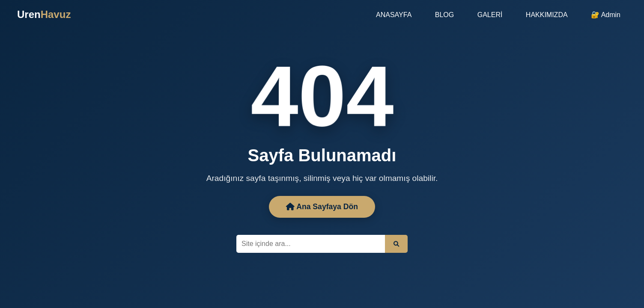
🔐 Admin (606, 15)
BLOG (444, 15)
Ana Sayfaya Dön (322, 207)
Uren (44, 14)
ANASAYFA (394, 15)
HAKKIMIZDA (547, 15)
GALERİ (490, 15)
